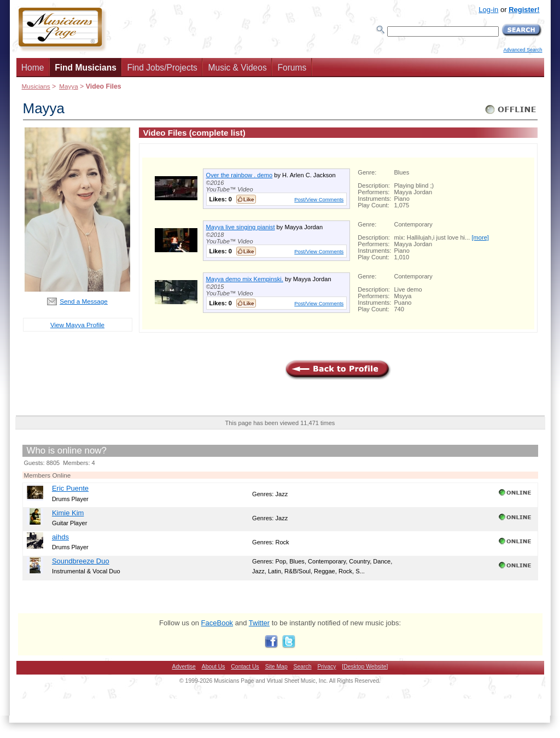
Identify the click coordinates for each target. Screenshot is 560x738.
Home (33, 68)
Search (303, 667)
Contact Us (245, 667)
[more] (480, 237)
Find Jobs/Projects (162, 68)
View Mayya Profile (77, 325)
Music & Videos (238, 68)
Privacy (326, 667)
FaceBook (217, 623)
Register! (524, 10)
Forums (292, 68)
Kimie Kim (68, 513)
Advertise (184, 667)
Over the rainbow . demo (240, 175)
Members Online (48, 475)
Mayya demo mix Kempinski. (245, 279)
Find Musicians (86, 68)
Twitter (259, 623)
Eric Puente (70, 488)
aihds (60, 537)
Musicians (36, 86)
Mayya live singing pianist (241, 227)
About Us (214, 667)
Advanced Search (523, 50)
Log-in (488, 10)
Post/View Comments (319, 199)
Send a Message (84, 301)
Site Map (276, 667)
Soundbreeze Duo (81, 561)
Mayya (69, 86)
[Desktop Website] (365, 667)
